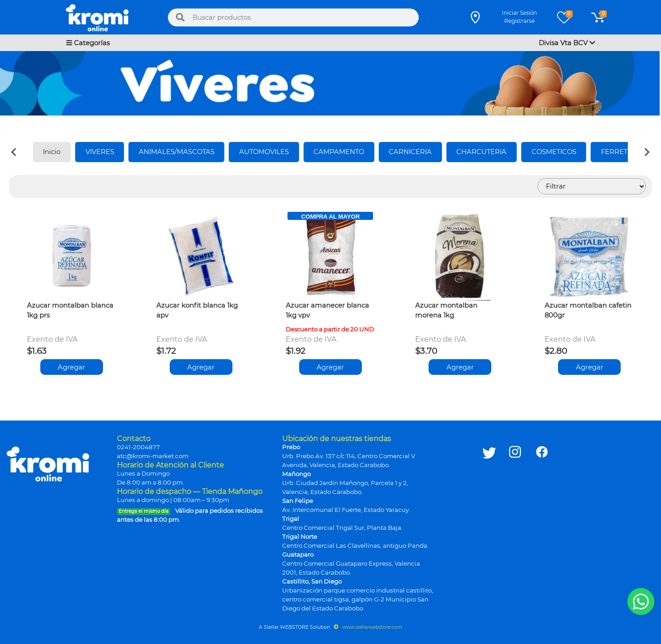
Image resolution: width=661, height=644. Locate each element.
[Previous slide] (14, 152)
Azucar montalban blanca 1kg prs (70, 310)
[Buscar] (180, 17)
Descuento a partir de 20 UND (330, 329)
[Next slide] (647, 152)
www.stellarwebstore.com (368, 627)
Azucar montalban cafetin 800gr (588, 310)
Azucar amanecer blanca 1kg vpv (327, 310)
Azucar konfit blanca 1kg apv (197, 310)
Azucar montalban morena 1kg (446, 310)
